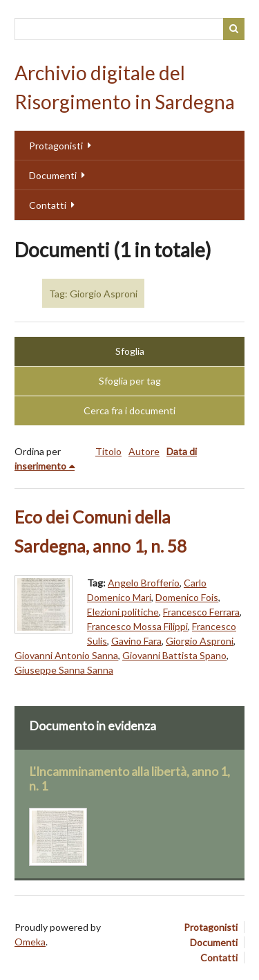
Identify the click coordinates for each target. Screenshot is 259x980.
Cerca (234, 29)
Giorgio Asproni (200, 641)
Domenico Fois (187, 597)
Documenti (53, 175)
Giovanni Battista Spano (174, 655)
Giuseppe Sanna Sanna (64, 670)
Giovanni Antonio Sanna (66, 655)
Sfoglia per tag (130, 381)
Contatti (48, 205)
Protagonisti (56, 146)
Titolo (108, 451)
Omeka (30, 942)
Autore (144, 451)
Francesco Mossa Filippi (137, 626)
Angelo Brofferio (144, 583)
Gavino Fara (136, 641)
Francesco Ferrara (201, 612)
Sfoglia (130, 351)
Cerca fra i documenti (129, 410)
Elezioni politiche (123, 612)
